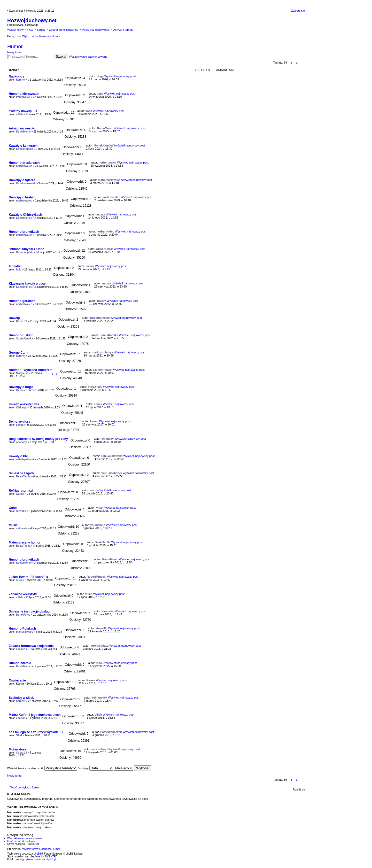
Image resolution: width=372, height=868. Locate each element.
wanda (20, 494)
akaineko (108, 611)
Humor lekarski (20, 663)
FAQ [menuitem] (30, 30)
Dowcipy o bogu (21, 387)
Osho (13, 508)
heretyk (21, 80)
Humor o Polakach (22, 629)
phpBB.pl (51, 859)
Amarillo (102, 628)
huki (19, 270)
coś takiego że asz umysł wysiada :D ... (37, 732)
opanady (21, 442)
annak (98, 404)
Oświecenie (17, 680)
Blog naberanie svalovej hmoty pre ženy (38, 439)
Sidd (19, 580)
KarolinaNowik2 (26, 183)
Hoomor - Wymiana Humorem (30, 370)
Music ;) (15, 525)
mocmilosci (100, 749)
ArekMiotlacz (100, 646)
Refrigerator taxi (21, 491)
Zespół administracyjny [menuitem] (64, 30)
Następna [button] (302, 63)
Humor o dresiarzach (24, 163)
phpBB (37, 854)
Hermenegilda (25, 252)
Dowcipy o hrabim (22, 197)
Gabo (19, 390)
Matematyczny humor (25, 542)
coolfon (21, 718)
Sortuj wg (95, 768)
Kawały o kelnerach (23, 146)
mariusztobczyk (102, 352)
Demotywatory (20, 422)
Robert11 (22, 321)
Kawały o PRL (19, 456)
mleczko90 (95, 387)
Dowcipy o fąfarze (22, 180)
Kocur (100, 663)
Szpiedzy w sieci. (21, 698)
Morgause (22, 373)
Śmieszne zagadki (22, 473)
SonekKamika (25, 149)
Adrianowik (100, 698)
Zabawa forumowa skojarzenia (31, 646)
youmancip (98, 525)
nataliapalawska (26, 459)
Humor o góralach (22, 301)
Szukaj (61, 56)
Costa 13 (21, 753)
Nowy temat (15, 52)
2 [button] (297, 63)
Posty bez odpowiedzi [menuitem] (96, 30)
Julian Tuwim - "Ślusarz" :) (28, 577)
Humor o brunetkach (24, 232)
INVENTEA (51, 857)
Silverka (21, 511)
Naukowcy (16, 76)
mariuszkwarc (25, 632)
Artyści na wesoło (22, 128)
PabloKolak (23, 97)
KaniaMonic (23, 132)
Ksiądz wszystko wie (24, 404)
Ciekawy (21, 408)
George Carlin (19, 353)
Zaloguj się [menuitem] (298, 11)
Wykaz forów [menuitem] (15, 30)
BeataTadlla (23, 476)
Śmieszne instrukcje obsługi (30, 611)
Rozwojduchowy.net (32, 20)
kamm (20, 425)
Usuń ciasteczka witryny (21, 841)
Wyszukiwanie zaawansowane (88, 57)
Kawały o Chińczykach (25, 215)
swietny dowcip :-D (23, 111)
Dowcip (14, 318)
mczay (101, 214)
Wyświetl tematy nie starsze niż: (42, 768)
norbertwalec (24, 166)
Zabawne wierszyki (23, 594)
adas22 (20, 649)
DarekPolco (23, 615)
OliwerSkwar (104, 249)
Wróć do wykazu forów (25, 787)
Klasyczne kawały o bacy (27, 284)
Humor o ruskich (21, 335)
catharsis (22, 528)
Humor (15, 47)
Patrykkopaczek (111, 732)
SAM (19, 735)
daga (100, 76)
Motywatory (17, 749)
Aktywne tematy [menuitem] (123, 30)
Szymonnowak (103, 370)
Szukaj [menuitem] (41, 30)
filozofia (15, 266)
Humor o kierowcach (24, 94)
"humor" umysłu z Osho (26, 249)
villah (19, 114)
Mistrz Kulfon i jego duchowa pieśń (35, 715)
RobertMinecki (100, 318)
